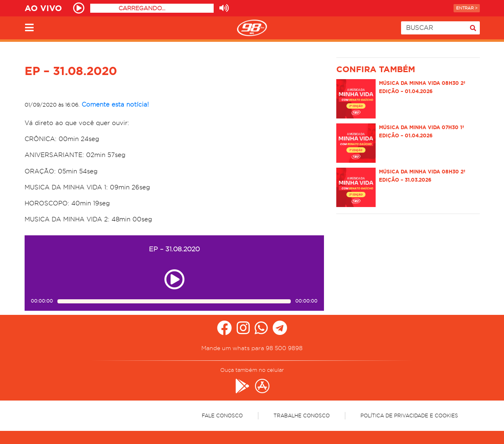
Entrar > (467, 8)
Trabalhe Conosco (302, 416)
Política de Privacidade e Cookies (409, 416)
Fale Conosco (222, 416)
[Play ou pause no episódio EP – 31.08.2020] (174, 279)
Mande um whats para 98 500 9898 (252, 348)
